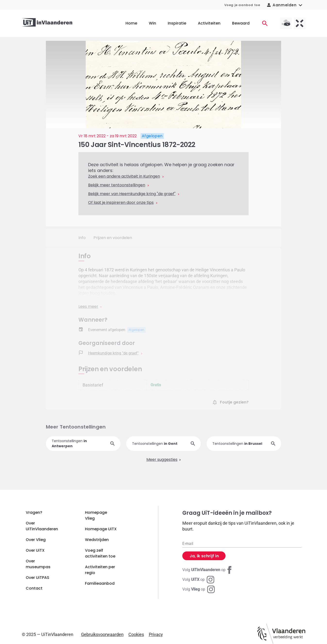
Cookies (136, 634)
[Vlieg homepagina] (286, 23)
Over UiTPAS (38, 578)
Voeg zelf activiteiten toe (100, 553)
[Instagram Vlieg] (199, 589)
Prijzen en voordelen (113, 238)
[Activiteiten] (265, 23)
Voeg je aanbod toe (242, 5)
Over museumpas (38, 564)
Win (152, 23)
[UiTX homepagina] (300, 23)
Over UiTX (35, 550)
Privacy (156, 634)
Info (82, 238)
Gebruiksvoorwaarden (102, 634)
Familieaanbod (100, 583)
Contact (34, 588)
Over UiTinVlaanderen (42, 526)
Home (131, 23)
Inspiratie (177, 23)
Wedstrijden (97, 540)
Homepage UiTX (101, 529)
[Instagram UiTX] (198, 580)
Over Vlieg (36, 540)
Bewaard (241, 23)
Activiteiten (209, 23)
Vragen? (34, 512)
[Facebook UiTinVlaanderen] (208, 570)
